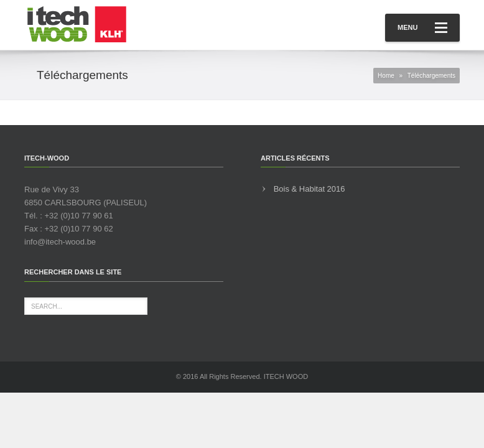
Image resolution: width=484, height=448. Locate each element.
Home (386, 76)
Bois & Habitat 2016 (309, 189)
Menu (422, 28)
